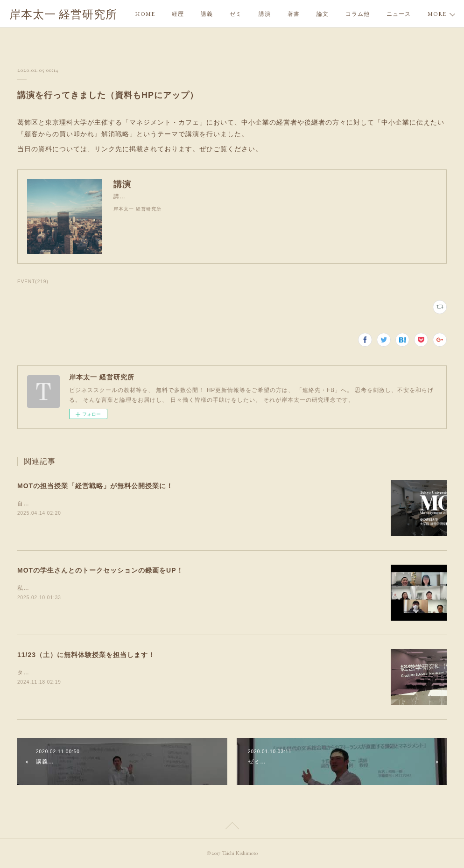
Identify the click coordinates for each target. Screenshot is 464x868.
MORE (396, 14)
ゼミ (236, 14)
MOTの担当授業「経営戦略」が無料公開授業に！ (95, 486)
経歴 (178, 14)
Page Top (232, 827)
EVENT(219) (33, 282)
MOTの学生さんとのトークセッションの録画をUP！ (100, 570)
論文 (323, 14)
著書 (294, 14)
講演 (265, 14)
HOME (145, 14)
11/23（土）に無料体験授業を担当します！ (86, 655)
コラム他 (358, 14)
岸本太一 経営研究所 (63, 14)
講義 (207, 14)
